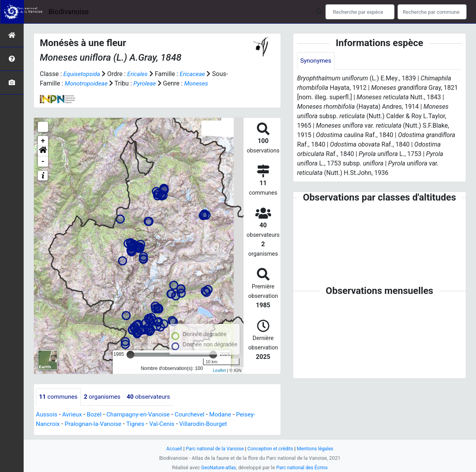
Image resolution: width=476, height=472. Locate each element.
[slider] (130, 355)
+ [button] (43, 141)
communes (59, 397)
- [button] (43, 162)
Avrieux (73, 415)
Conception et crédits (271, 449)
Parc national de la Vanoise (213, 449)
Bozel (96, 415)
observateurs (153, 397)
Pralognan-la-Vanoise (96, 424)
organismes (105, 397)
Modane (228, 415)
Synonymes (316, 61)
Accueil (171, 449)
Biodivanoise (69, 12)
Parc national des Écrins (303, 467)
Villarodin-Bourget (210, 424)
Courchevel (196, 415)
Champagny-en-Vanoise (142, 415)
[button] (43, 151)
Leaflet (219, 370)
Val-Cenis (167, 424)
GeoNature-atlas (217, 467)
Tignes (139, 424)
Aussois (47, 415)
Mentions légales (318, 449)
